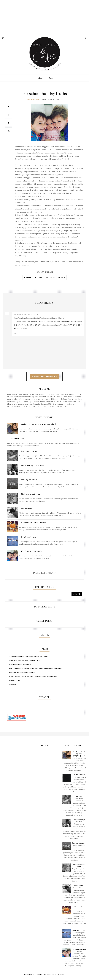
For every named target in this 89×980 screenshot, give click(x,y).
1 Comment (58, 99)
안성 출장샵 (35, 325)
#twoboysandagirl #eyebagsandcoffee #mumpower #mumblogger (33, 676)
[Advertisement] (45, 20)
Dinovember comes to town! (79, 908)
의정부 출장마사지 (34, 321)
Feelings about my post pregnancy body (79, 754)
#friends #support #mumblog (20, 664)
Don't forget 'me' (79, 930)
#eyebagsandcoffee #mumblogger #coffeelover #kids (28, 656)
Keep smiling (79, 885)
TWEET (39, 278)
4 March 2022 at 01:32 (32, 314)
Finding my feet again (79, 865)
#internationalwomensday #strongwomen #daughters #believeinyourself (36, 668)
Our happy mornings (79, 797)
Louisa (30, 99)
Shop (51, 78)
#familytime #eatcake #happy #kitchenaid (24, 660)
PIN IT (61, 278)
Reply (16, 333)
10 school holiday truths (79, 950)
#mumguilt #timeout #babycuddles (22, 672)
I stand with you (79, 775)
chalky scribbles (14, 680)
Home (41, 78)
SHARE (28, 278)
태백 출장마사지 (66, 321)
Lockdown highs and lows (79, 820)
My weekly (12, 685)
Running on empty (79, 843)
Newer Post (38, 377)
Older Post (52, 377)
